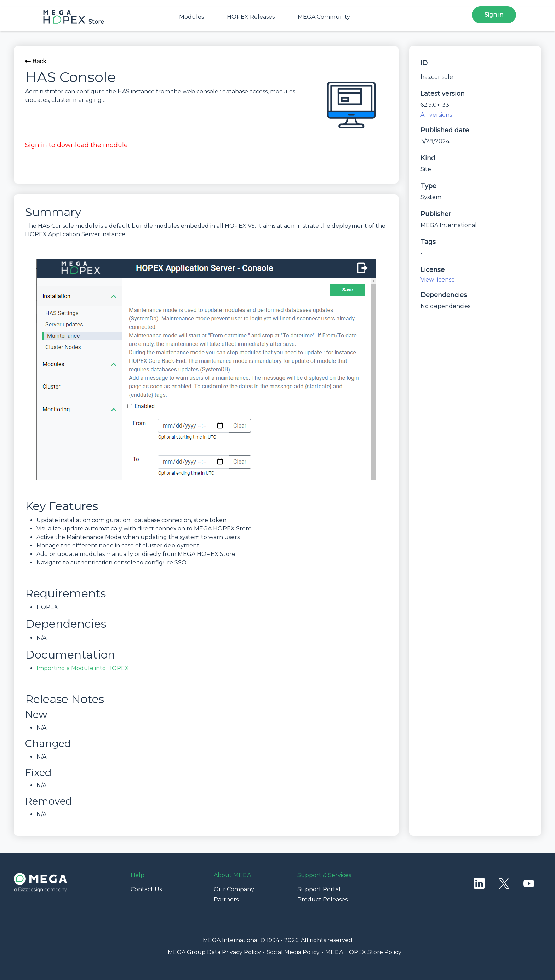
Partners (226, 900)
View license (438, 280)
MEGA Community (324, 17)
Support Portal (319, 889)
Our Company (234, 889)
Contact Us (146, 889)
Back (36, 61)
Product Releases (322, 900)
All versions (436, 115)
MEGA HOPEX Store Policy (363, 952)
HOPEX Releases (251, 17)
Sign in (494, 15)
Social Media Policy (293, 952)
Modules (191, 17)
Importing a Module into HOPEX (83, 668)
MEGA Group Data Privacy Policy (214, 952)
